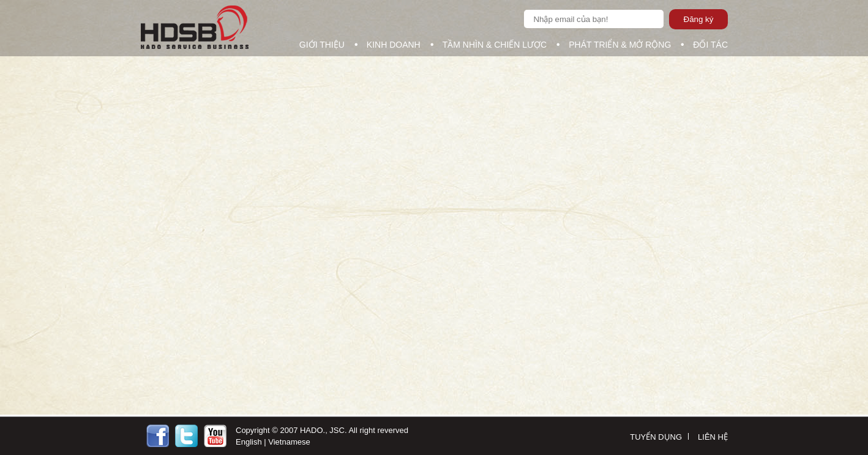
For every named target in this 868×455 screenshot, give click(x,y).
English (249, 442)
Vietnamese (289, 442)
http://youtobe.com (215, 436)
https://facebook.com (158, 436)
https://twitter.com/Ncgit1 (186, 436)
